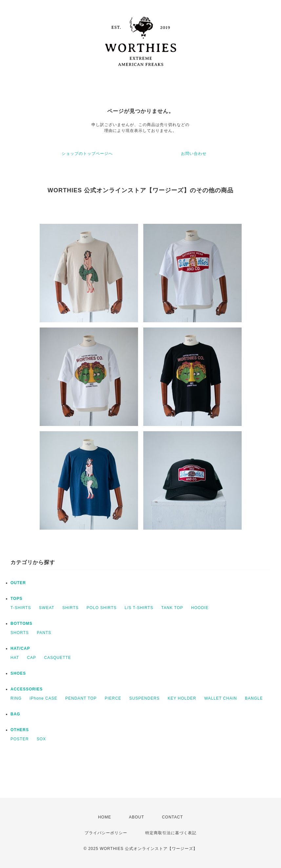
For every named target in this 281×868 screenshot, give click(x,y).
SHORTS (20, 633)
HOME (105, 817)
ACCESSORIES (27, 689)
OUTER (18, 583)
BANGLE (254, 698)
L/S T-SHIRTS (139, 608)
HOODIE (200, 608)
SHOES (18, 673)
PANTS (44, 633)
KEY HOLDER (182, 698)
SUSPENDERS (144, 698)
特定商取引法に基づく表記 (171, 833)
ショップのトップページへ (87, 154)
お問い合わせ (194, 154)
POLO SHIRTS (101, 608)
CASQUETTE (57, 658)
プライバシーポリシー (106, 833)
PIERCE (113, 698)
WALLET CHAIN (221, 698)
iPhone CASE (43, 698)
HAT (15, 658)
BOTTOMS (21, 624)
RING (16, 698)
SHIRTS (70, 608)
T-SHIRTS (21, 608)
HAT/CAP (20, 648)
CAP (31, 658)
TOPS (16, 599)
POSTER (20, 739)
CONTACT (172, 817)
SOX (41, 739)
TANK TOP (172, 608)
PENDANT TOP (81, 698)
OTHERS (20, 730)
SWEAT (47, 608)
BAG (15, 714)
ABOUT (136, 817)
